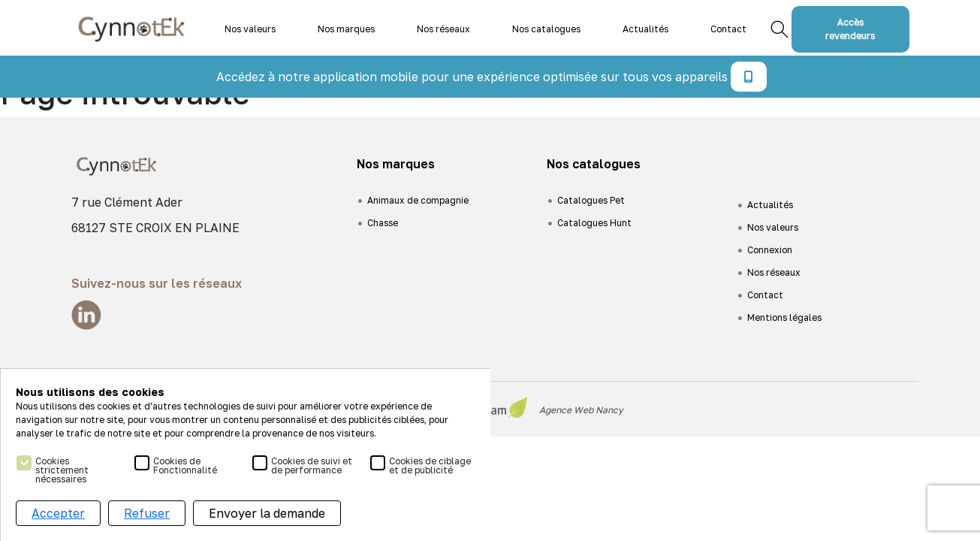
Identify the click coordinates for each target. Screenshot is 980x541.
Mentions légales (784, 317)
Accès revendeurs (850, 29)
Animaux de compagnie (418, 200)
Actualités (645, 29)
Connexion (770, 250)
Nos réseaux (443, 29)
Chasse (383, 223)
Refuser (147, 513)
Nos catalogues (546, 29)
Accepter (58, 513)
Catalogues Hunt (594, 223)
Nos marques (346, 29)
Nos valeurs (250, 29)
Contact (728, 29)
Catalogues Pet (591, 200)
